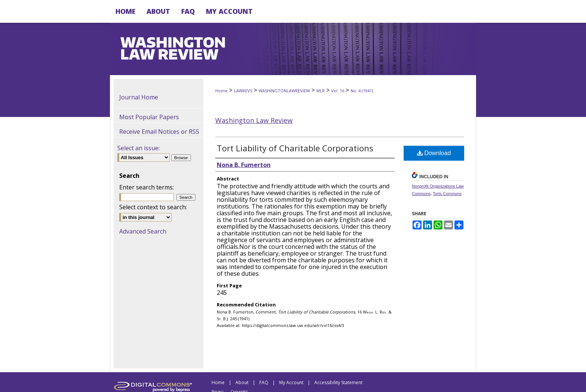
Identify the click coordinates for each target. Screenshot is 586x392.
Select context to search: (153, 207)
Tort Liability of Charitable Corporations (295, 148)
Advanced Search (143, 231)
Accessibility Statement (338, 382)
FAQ (264, 382)
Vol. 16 (338, 91)
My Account (291, 382)
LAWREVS (243, 91)
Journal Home (139, 97)
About (242, 382)
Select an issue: (138, 148)
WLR (320, 91)
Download (434, 153)
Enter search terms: (146, 187)
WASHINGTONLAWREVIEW (284, 91)
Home (221, 91)
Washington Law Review (254, 120)
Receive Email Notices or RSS (159, 132)
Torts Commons (447, 194)
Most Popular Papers (149, 117)
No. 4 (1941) (362, 91)
